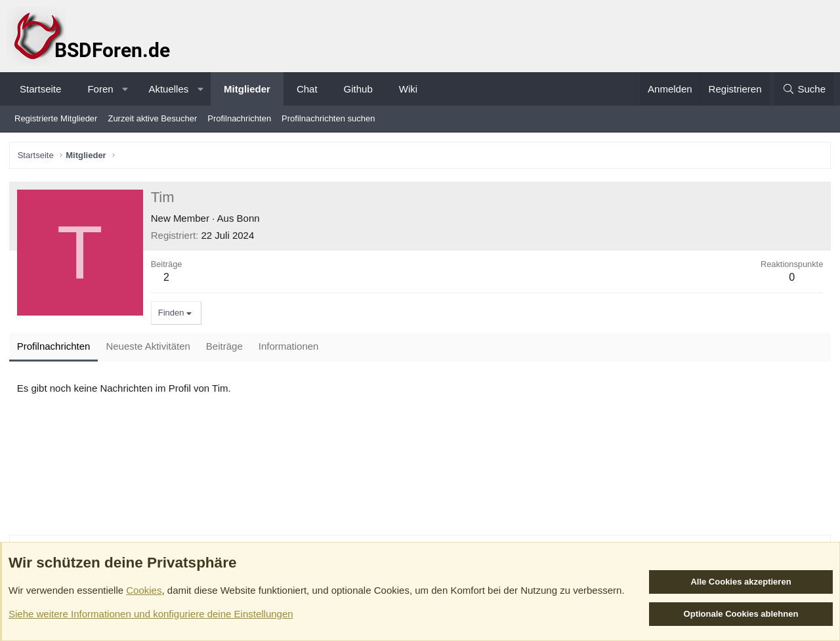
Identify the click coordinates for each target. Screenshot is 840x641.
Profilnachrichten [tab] (54, 347)
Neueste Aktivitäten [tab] (149, 347)
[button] (125, 89)
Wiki (408, 89)
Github (358, 89)
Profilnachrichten (239, 118)
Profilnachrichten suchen (328, 118)
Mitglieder (247, 89)
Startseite (40, 89)
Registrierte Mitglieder (56, 118)
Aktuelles (168, 89)
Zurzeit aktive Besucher (152, 118)
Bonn (249, 219)
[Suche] (804, 89)
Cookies (144, 590)
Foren (100, 89)
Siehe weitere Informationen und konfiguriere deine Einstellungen (151, 614)
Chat (307, 89)
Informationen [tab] (289, 347)
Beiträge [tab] (225, 347)
